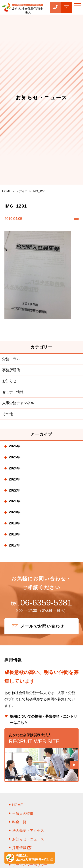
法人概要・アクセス (28, 831)
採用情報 (22, 848)
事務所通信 (11, 370)
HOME (17, 805)
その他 (8, 414)
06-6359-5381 (41, 603)
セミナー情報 (13, 392)
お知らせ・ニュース (28, 839)
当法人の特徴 (23, 814)
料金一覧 (19, 822)
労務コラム (11, 359)
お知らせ (9, 381)
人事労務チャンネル (18, 403)
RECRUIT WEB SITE (41, 738)
